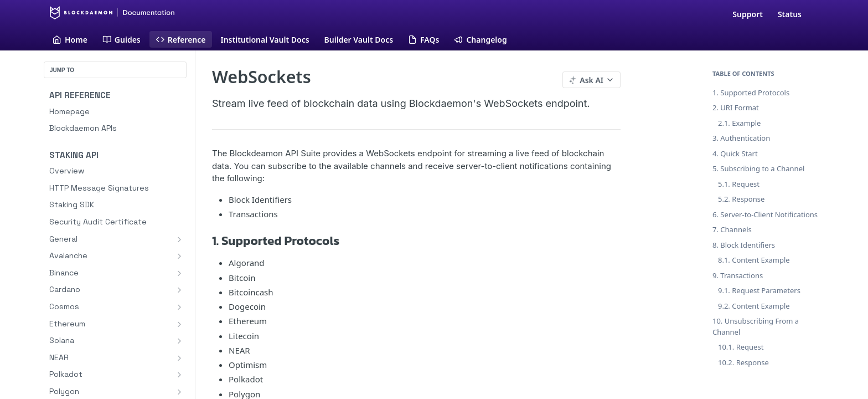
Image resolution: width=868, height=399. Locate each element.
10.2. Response (743, 362)
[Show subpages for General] (179, 239)
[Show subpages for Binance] (179, 273)
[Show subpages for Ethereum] (179, 324)
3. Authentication (741, 138)
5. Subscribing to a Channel (758, 168)
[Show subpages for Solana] (179, 341)
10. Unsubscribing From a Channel (756, 326)
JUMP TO (62, 70)
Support (748, 14)
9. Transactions (738, 275)
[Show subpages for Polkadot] (179, 375)
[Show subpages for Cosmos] (179, 307)
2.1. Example (739, 123)
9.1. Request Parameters (759, 290)
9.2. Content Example (754, 306)
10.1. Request (741, 347)
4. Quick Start (735, 154)
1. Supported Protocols (751, 93)
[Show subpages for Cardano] (179, 290)
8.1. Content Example (754, 260)
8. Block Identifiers (744, 245)
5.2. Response (741, 199)
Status (790, 14)
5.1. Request (739, 184)
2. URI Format (736, 108)
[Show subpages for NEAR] (179, 358)
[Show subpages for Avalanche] (179, 256)
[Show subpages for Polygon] (179, 392)
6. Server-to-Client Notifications (765, 214)
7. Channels (732, 229)
